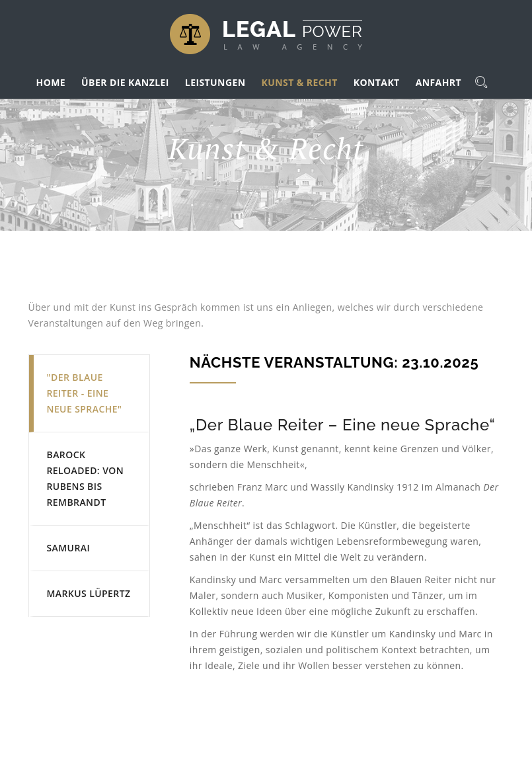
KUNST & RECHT (300, 82)
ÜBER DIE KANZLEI (125, 82)
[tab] (89, 394)
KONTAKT (377, 82)
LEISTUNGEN (215, 82)
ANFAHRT (438, 82)
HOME (51, 82)
